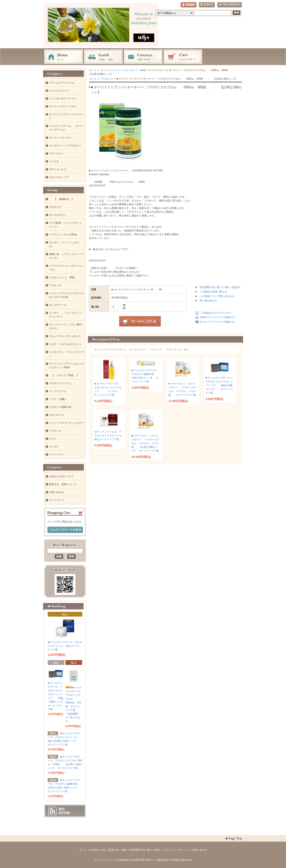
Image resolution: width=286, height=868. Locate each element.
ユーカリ (54, 447)
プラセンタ (55, 285)
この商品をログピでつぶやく (216, 313)
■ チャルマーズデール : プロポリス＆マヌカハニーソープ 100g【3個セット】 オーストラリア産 (219, 385)
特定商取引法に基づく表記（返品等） (221, 287)
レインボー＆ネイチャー (63, 99)
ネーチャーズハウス (60, 138)
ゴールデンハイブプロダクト (65, 146)
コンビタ (54, 161)
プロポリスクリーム (60, 383)
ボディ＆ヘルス (58, 169)
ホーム (64, 57)
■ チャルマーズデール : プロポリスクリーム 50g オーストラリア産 (65, 646)
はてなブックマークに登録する (217, 322)
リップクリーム (58, 391)
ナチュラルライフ (59, 91)
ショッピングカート (183, 57)
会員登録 (189, 5)
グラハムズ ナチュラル (62, 83)
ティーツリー (56, 455)
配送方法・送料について (63, 484)
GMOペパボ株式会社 (157, 860)
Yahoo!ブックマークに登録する (217, 317)
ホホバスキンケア (59, 177)
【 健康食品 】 (61, 199)
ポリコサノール (58, 305)
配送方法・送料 (117, 850)
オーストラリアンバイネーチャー (119, 70)
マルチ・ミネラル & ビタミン (66, 344)
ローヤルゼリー (58, 215)
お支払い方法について (61, 476)
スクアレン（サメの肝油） (64, 235)
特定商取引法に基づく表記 (145, 850)
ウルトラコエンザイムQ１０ (65, 336)
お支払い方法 (98, 850)
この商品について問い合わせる (217, 296)
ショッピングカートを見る (65, 530)
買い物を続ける (208, 301)
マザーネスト (56, 154)
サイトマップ (56, 500)
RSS (62, 809)
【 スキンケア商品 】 (64, 375)
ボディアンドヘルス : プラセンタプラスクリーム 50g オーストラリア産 (111, 436)
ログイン (207, 5)
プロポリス (107, 79)
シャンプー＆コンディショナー (66, 423)
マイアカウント (230, 5)
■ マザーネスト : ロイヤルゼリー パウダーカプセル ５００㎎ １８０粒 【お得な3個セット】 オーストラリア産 (145, 443)
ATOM (64, 813)
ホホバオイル (56, 415)
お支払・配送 (103, 57)
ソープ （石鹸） (58, 399)
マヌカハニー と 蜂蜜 (62, 277)
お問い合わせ (143, 57)
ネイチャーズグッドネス (63, 106)
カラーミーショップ (105, 860)
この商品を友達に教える (213, 292)
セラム (53, 439)
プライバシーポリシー (176, 850)
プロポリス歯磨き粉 (60, 407)
